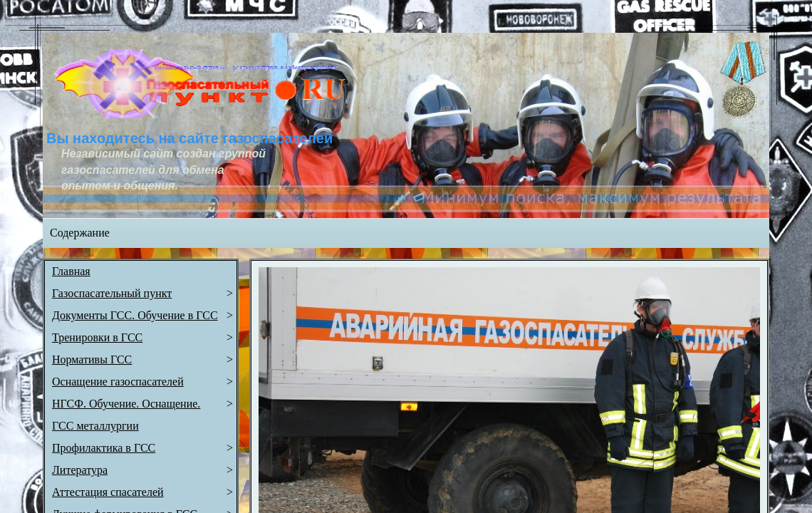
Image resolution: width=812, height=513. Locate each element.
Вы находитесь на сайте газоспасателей (189, 138)
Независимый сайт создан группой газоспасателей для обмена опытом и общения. (165, 170)
